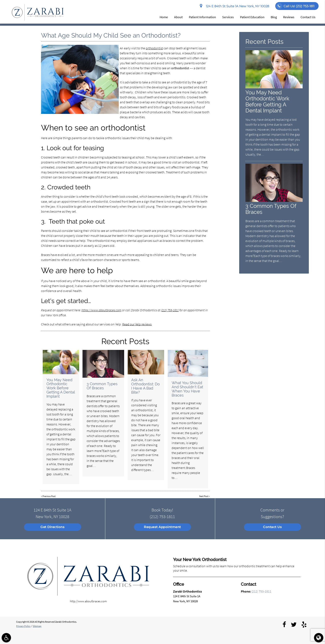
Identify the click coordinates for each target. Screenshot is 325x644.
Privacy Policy (23, 626)
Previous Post (49, 496)
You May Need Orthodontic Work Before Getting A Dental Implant (61, 388)
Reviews (289, 17)
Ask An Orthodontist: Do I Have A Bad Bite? (146, 386)
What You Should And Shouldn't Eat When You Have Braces (187, 389)
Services (228, 17)
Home (164, 17)
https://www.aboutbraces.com (101, 310)
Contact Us (308, 17)
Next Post (204, 496)
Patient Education (252, 17)
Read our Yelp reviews (137, 324)
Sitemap (37, 626)
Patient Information (202, 17)
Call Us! (295, 6)
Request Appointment (162, 527)
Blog (274, 17)
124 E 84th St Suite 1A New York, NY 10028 (234, 6)
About (178, 17)
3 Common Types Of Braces (102, 386)
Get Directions (52, 527)
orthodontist (154, 48)
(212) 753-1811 (170, 310)
